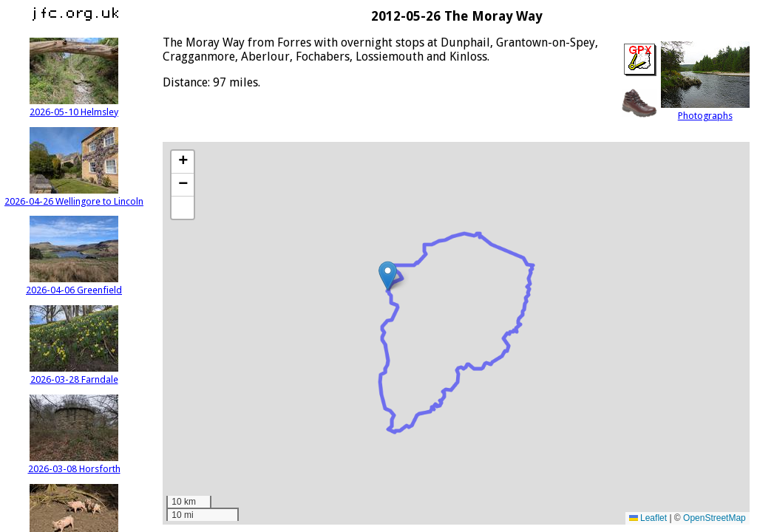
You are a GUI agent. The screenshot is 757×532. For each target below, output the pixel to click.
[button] (388, 276)
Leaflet (648, 518)
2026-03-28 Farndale (74, 374)
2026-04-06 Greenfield (74, 284)
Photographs (705, 110)
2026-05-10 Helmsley (74, 106)
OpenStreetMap (714, 518)
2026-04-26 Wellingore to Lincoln (74, 196)
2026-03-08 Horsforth (74, 463)
